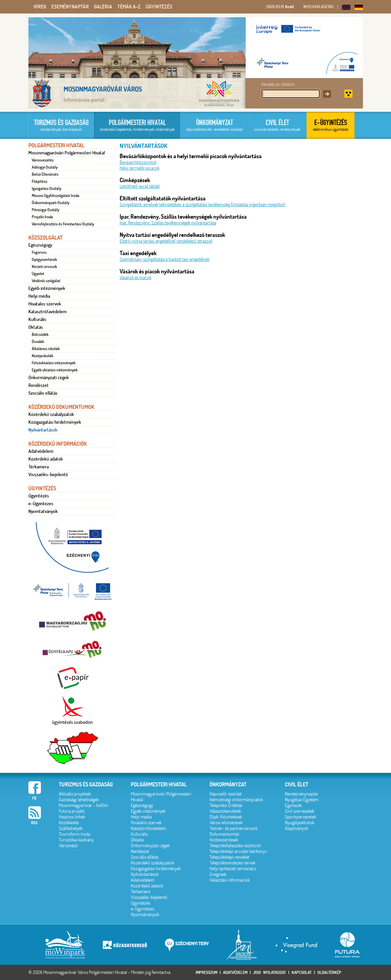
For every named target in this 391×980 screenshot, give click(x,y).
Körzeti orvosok (44, 267)
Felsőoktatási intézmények (54, 363)
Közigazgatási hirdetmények (55, 422)
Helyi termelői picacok (140, 168)
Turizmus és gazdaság (86, 785)
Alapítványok (297, 828)
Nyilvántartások (43, 430)
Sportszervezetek (300, 817)
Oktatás (36, 327)
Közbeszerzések (224, 840)
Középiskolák (43, 356)
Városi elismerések (226, 823)
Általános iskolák (46, 349)
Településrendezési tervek (233, 863)
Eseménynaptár (70, 7)
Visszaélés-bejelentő (48, 474)
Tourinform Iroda (75, 834)
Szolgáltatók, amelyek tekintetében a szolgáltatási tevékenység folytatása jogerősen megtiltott (202, 205)
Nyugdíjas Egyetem (302, 800)
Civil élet (297, 785)
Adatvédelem (41, 451)
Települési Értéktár (226, 805)
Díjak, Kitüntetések (226, 817)
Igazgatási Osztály (46, 189)
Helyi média (39, 296)
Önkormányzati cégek (49, 377)
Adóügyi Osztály (45, 167)
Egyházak (293, 805)
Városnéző (68, 846)
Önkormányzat (228, 785)
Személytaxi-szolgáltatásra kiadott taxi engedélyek (165, 259)
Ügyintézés (159, 7)
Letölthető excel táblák (140, 186)
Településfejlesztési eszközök (235, 846)
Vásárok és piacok (136, 278)
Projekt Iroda (42, 217)
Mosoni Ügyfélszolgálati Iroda (56, 196)
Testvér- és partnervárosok (234, 828)
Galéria (103, 7)
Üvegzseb (218, 874)
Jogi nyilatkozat (270, 972)
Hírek (40, 7)
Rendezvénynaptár (302, 794)
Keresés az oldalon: (278, 84)
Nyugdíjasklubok (300, 823)
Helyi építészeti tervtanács (233, 869)
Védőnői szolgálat (46, 281)
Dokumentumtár (225, 834)
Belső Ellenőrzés (45, 174)
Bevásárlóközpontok (138, 162)
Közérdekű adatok (46, 459)
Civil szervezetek (300, 811)
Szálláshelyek (71, 828)
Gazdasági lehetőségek (79, 800)
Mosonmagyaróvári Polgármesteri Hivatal (67, 153)
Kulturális (37, 319)
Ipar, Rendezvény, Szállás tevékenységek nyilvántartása (168, 223)
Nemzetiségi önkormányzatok (236, 800)
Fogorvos (39, 252)
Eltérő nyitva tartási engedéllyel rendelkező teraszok (166, 241)
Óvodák (38, 342)
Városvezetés (43, 160)
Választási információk (230, 880)
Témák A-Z (129, 7)
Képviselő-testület (226, 794)
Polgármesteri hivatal (159, 785)
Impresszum (206, 972)
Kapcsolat (302, 972)
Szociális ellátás (43, 393)
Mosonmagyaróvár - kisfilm (83, 805)
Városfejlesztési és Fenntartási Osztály (63, 224)
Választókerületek (225, 811)
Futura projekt (72, 811)
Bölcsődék (40, 335)
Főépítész (40, 181)
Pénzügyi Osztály (45, 210)
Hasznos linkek (72, 817)
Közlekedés (69, 823)
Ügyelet (38, 274)
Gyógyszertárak (44, 260)
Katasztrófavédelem (47, 312)
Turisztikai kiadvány (76, 840)
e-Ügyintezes (41, 504)
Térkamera (39, 467)
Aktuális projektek (75, 794)
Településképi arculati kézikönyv (238, 851)
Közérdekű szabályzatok (51, 414)
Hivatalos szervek (45, 304)
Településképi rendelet (229, 857)
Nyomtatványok (43, 511)
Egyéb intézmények (47, 288)
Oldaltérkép (329, 972)
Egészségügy (40, 245)
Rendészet (39, 385)
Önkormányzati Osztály (51, 203)
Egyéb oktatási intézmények (55, 370)
